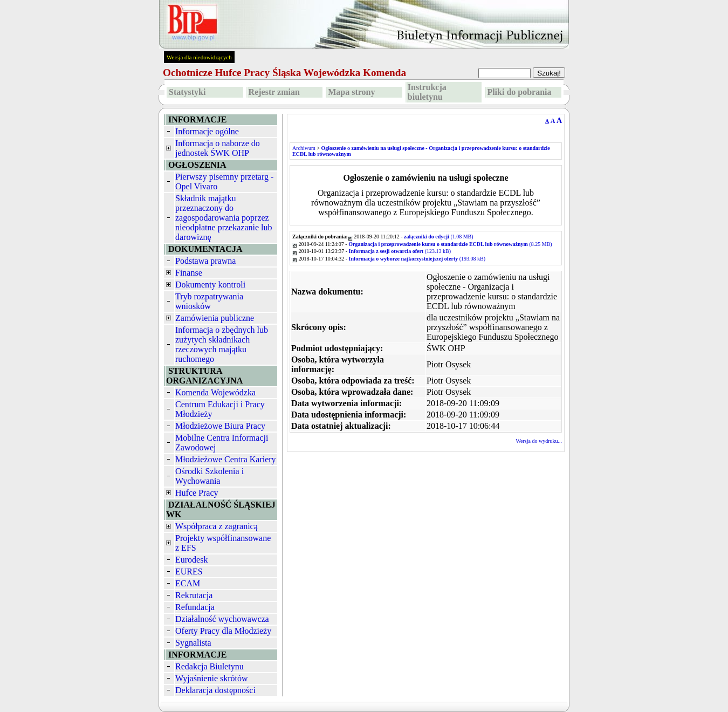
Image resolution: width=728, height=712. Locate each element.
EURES (189, 571)
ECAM (188, 583)
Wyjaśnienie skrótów (212, 678)
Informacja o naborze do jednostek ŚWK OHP (218, 148)
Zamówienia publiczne (215, 318)
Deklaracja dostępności (215, 690)
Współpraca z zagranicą (217, 526)
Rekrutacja (194, 595)
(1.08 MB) (439, 237)
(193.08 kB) (417, 259)
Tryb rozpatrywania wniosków (209, 301)
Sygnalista (193, 643)
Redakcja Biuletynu (210, 666)
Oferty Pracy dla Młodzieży (223, 631)
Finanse (189, 273)
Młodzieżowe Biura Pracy (220, 426)
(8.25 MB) (450, 244)
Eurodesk (191, 560)
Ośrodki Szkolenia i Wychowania (210, 476)
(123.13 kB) (400, 251)
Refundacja (195, 607)
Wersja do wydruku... (539, 441)
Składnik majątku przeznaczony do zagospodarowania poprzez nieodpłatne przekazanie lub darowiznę (224, 218)
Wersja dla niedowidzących (199, 57)
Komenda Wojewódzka (215, 392)
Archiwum (304, 148)
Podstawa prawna (205, 261)
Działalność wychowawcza (222, 619)
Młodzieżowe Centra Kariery (226, 459)
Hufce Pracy (197, 493)
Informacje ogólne (207, 131)
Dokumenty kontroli (210, 285)
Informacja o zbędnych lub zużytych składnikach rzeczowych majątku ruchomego (222, 344)
